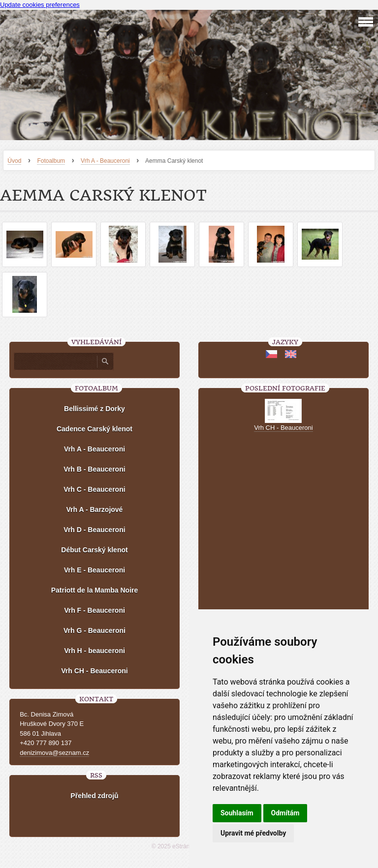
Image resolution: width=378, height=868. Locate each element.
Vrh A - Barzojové (95, 509)
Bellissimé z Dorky (94, 409)
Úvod (14, 161)
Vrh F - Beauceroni (94, 610)
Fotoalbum (51, 161)
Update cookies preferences (40, 5)
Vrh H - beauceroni (94, 651)
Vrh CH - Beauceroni (94, 671)
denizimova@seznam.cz (54, 753)
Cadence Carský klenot (94, 429)
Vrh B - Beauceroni (94, 469)
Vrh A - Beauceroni (105, 161)
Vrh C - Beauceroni (94, 489)
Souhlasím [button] (237, 813)
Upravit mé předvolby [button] (253, 833)
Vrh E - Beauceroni (94, 570)
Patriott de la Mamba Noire (95, 590)
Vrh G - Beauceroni (94, 630)
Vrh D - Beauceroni (94, 530)
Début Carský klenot (94, 550)
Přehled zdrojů (94, 796)
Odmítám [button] (285, 813)
